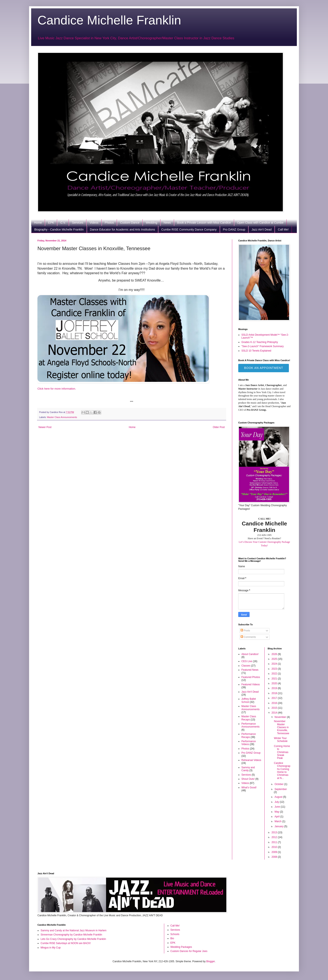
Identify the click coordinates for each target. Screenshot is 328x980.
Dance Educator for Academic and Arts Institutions (122, 229)
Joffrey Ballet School (249, 700)
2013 (275, 832)
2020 (275, 683)
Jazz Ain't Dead (261, 229)
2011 (275, 842)
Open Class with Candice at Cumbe (260, 223)
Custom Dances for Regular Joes (189, 951)
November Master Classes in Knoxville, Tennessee (281, 727)
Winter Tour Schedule (281, 740)
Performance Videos (249, 743)
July (277, 802)
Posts (245, 631)
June (277, 807)
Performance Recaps (249, 735)
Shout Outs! (248, 779)
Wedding (152, 223)
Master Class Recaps (249, 718)
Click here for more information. (57, 389)
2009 (275, 852)
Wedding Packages (181, 947)
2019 (275, 688)
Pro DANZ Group (234, 229)
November (281, 717)
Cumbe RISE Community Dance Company (189, 229)
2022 (275, 674)
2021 (275, 679)
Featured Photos (251, 677)
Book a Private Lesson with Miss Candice (204, 223)
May (277, 812)
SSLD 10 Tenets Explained (256, 351)
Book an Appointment (264, 368)
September (281, 789)
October (279, 784)
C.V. (63, 223)
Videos (94, 223)
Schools (175, 934)
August (279, 797)
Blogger (211, 961)
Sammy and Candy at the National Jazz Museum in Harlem (74, 930)
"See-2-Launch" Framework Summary (263, 346)
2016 (275, 703)
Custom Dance (130, 223)
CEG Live (247, 661)
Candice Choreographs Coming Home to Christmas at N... (282, 771)
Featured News (250, 670)
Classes (246, 666)
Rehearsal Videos (251, 760)
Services (78, 223)
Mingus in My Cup (51, 948)
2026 (275, 654)
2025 (275, 659)
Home (38, 223)
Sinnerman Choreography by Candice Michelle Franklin (71, 935)
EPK (51, 223)
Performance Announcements (250, 725)
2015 (275, 708)
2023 (275, 669)
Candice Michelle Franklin (109, 20)
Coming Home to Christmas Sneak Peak (282, 752)
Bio (172, 938)
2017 (275, 698)
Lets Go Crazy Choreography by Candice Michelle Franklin (73, 939)
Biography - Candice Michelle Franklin (59, 229)
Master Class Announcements (62, 417)
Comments (248, 637)
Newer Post (45, 427)
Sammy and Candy (248, 769)
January (279, 826)
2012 (275, 837)
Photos (109, 223)
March (278, 821)
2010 (275, 847)
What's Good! (249, 788)
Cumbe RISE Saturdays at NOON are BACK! (66, 943)
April (277, 817)
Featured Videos (251, 684)
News (167, 223)
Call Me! (283, 229)
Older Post (219, 427)
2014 (275, 713)
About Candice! (250, 654)
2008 (275, 857)
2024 (275, 664)
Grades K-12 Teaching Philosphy (260, 342)
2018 (275, 693)
